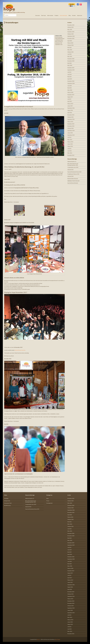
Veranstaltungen (63, 15)
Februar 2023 (70, 43)
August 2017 (70, 97)
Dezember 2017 (71, 95)
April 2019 (70, 79)
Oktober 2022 (71, 45)
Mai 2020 (70, 63)
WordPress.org (7, 505)
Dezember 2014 (71, 124)
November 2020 (71, 61)
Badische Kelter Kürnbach (73, 179)
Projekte (56, 15)
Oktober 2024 (71, 34)
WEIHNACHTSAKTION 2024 (73, 181)
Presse (48, 501)
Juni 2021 (70, 54)
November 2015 (71, 115)
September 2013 (71, 135)
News (48, 498)
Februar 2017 (70, 104)
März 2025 (70, 30)
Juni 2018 (70, 86)
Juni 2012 (70, 151)
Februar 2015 (70, 122)
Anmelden (6, 498)
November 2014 (71, 126)
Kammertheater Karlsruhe (20, 350)
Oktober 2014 (71, 128)
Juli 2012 (69, 149)
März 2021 (70, 56)
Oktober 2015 (71, 117)
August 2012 (70, 146)
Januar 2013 (70, 144)
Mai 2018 (70, 88)
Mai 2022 (70, 47)
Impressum (80, 15)
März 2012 (70, 153)
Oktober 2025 (71, 27)
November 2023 (71, 39)
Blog (70, 15)
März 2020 (70, 65)
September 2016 (71, 108)
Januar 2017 (70, 106)
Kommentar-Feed (8, 503)
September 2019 (71, 70)
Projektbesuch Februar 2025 (73, 174)
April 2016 (70, 113)
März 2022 (70, 50)
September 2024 (71, 36)
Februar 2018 (70, 92)
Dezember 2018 (71, 81)
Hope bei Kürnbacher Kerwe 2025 (74, 172)
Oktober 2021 (71, 52)
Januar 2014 (70, 133)
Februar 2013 (70, 142)
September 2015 (71, 119)
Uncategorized (49, 503)
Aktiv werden (50, 15)
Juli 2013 (69, 137)
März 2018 (70, 90)
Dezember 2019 (71, 68)
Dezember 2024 (71, 32)
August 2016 (70, 110)
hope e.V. (38, 639)
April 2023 (70, 41)
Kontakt (74, 15)
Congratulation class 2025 (73, 167)
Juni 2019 (70, 74)
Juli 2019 (69, 72)
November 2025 (71, 25)
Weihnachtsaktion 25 (72, 161)
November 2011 (71, 155)
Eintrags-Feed (7, 501)
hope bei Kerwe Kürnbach (73, 183)
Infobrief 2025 (70, 170)
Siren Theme (58, 639)
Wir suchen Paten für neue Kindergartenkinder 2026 (31, 501)
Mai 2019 (70, 77)
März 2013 (70, 140)
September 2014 (71, 131)
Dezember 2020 (71, 59)
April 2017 (70, 101)
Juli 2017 (69, 99)
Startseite (38, 15)
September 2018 (71, 83)
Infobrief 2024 (70, 176)
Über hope (44, 15)
